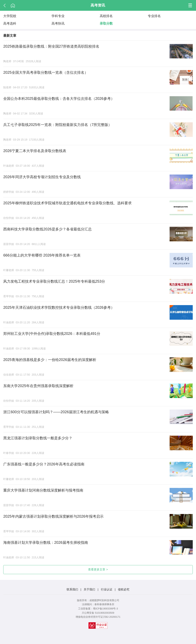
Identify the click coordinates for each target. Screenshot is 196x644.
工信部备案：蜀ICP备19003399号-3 (98, 609)
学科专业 (58, 16)
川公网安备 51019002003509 (98, 613)
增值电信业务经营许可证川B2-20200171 (98, 617)
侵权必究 (124, 589)
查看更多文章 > (98, 569)
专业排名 (154, 16)
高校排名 (106, 16)
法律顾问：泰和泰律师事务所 (98, 604)
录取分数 (106, 23)
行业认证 (107, 589)
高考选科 (10, 23)
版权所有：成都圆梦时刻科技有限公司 (98, 600)
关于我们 (89, 589)
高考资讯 (98, 5)
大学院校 (10, 16)
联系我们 (72, 589)
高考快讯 (58, 23)
